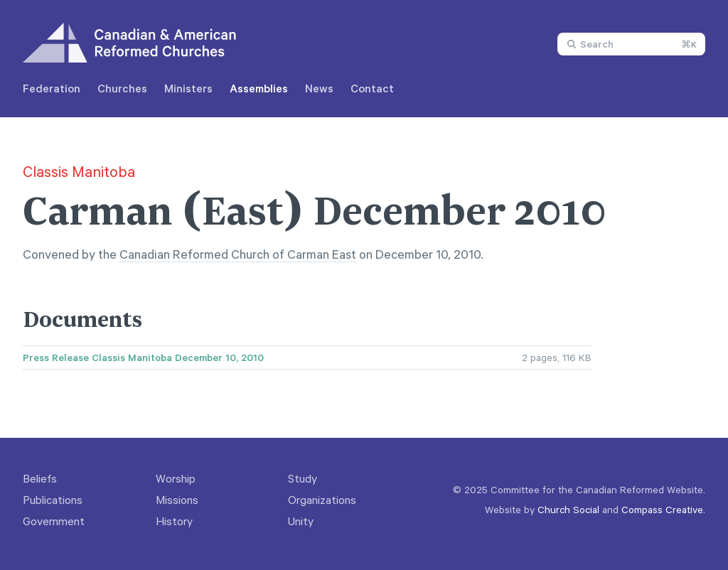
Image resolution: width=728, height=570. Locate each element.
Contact (372, 88)
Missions (177, 500)
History (174, 521)
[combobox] (631, 44)
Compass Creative (662, 509)
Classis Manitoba (79, 171)
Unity (301, 521)
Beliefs (40, 478)
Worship (176, 478)
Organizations (322, 500)
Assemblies (259, 88)
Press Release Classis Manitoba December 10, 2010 (143, 357)
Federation (52, 88)
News (319, 88)
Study (303, 478)
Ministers (188, 88)
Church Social (568, 509)
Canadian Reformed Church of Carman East (238, 254)
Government (54, 521)
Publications (53, 500)
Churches (122, 88)
